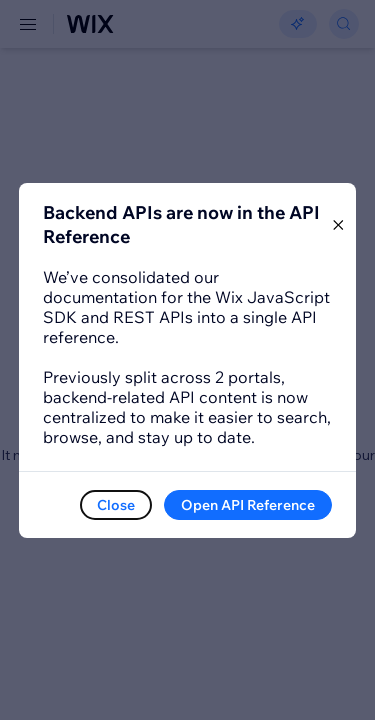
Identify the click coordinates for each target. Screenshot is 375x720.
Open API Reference (248, 505)
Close (116, 505)
